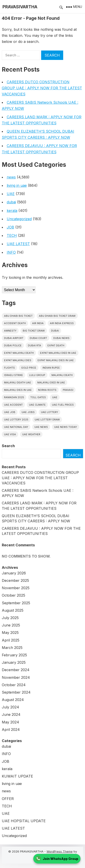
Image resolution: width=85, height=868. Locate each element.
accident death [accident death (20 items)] (15, 323)
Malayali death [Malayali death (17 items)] (62, 375)
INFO (11, 252)
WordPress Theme (60, 851)
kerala (12, 211)
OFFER (8, 799)
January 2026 (14, 573)
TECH (12, 235)
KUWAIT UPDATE (17, 776)
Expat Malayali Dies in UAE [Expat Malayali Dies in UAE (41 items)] (56, 360)
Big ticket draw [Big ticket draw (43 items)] (34, 331)
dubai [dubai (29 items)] (55, 331)
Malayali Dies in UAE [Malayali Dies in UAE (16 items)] (18, 390)
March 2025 (12, 648)
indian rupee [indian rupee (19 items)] (51, 368)
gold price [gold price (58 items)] (29, 368)
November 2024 (16, 677)
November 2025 (16, 588)
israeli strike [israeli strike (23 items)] (13, 375)
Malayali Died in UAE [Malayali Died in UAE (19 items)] (51, 382)
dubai (11, 202)
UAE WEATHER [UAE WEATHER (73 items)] (31, 434)
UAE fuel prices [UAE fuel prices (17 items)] (63, 405)
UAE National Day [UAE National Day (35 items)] (16, 427)
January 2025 (14, 662)
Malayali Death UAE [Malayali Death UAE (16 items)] (18, 382)
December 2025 (15, 580)
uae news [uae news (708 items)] (41, 427)
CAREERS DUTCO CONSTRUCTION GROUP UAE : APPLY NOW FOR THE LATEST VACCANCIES (42, 88)
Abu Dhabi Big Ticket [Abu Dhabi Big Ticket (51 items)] (18, 316)
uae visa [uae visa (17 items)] (10, 434)
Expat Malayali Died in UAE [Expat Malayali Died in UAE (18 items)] (58, 353)
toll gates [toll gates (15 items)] (38, 397)
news (11, 177)
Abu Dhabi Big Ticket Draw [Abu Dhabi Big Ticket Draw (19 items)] (57, 316)
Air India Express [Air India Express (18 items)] (62, 323)
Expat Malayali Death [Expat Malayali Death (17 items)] (19, 353)
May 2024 (10, 722)
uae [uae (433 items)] (55, 397)
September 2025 (16, 603)
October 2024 (14, 685)
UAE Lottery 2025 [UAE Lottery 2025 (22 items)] (16, 420)
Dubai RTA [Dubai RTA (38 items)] (35, 345)
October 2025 (13, 595)
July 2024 (10, 707)
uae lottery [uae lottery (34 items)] (49, 412)
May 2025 (10, 633)
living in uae (17, 185)
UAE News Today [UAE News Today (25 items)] (66, 427)
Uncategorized (19, 219)
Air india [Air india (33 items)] (38, 323)
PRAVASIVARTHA (20, 7)
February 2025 (14, 655)
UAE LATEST (18, 244)
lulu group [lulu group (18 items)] (37, 375)
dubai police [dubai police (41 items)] (13, 345)
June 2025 (11, 625)
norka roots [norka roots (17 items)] (47, 390)
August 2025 (13, 610)
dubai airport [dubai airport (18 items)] (14, 338)
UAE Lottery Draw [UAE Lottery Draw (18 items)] (47, 420)
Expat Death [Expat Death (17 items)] (56, 345)
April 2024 (11, 730)
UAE (11, 194)
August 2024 (13, 700)
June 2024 (11, 714)
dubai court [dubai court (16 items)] (38, 338)
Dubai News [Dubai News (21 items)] (61, 338)
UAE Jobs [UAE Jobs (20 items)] (28, 412)
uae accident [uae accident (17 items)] (13, 405)
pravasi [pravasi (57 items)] (68, 390)
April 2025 (11, 640)
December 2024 (16, 670)
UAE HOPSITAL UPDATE (24, 821)
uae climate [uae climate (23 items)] (37, 405)
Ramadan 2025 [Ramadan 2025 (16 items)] (14, 397)
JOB (10, 227)
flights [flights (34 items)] (9, 368)
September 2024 (16, 692)
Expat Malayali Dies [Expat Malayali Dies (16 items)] (18, 360)
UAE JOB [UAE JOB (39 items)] (10, 412)
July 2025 (10, 618)
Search (8, 446)
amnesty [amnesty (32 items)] (10, 331)
